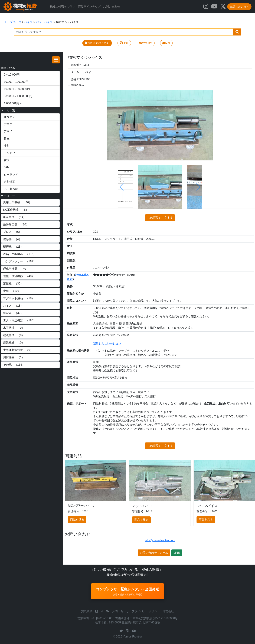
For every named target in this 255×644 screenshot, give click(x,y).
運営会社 (168, 611)
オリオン (9, 117)
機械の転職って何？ (63, 7)
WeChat (146, 43)
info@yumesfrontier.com (160, 540)
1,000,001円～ (13, 103)
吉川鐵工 (9, 182)
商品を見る (77, 520)
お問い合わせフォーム (154, 553)
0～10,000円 (12, 75)
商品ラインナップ (89, 7)
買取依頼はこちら (97, 43)
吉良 (7, 160)
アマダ (8, 124)
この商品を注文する (160, 218)
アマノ (8, 131)
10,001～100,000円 (16, 82)
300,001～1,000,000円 (18, 96)
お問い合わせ (112, 7)
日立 (7, 139)
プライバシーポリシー (146, 611)
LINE (124, 43)
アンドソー (11, 153)
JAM (7, 167)
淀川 (7, 146)
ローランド (11, 175)
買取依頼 (87, 611)
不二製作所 (11, 189)
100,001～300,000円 (17, 89)
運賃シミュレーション (107, 343)
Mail (166, 43)
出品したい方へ (239, 7)
